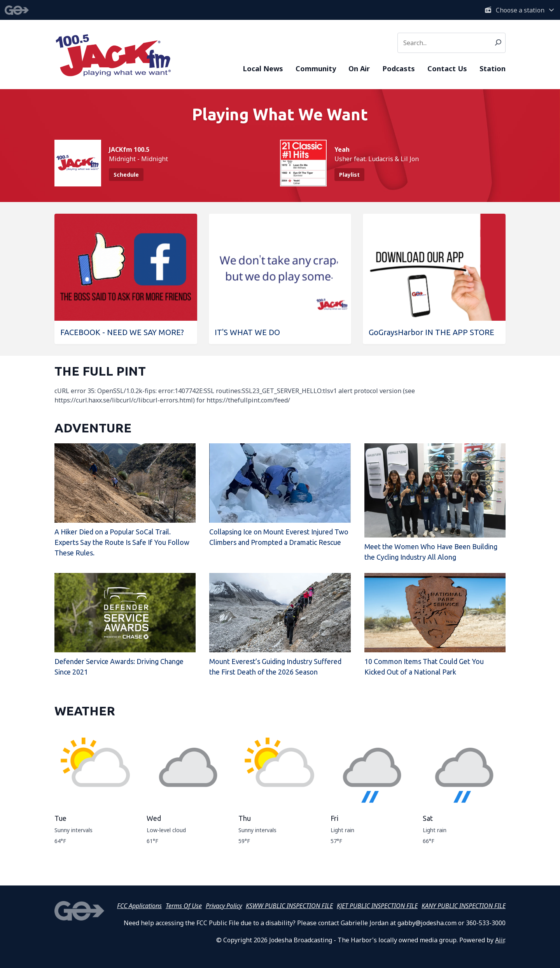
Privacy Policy (224, 906)
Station (493, 69)
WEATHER (85, 711)
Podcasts (399, 69)
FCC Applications (139, 906)
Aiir (500, 940)
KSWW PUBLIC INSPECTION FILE (289, 906)
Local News (263, 69)
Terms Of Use (184, 906)
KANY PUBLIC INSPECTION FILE (464, 906)
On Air (359, 69)
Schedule (126, 175)
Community (316, 69)
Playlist (349, 175)
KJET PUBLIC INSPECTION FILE (377, 906)
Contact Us (447, 69)
